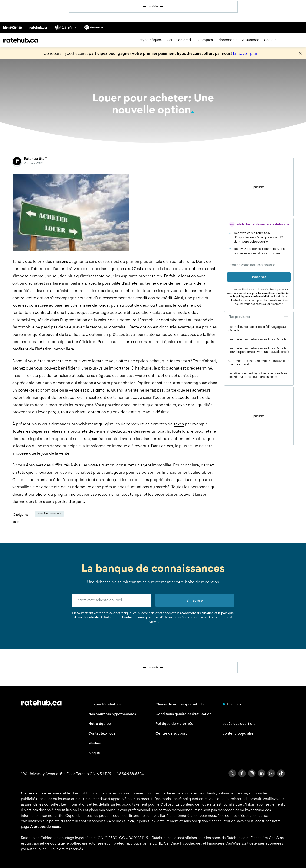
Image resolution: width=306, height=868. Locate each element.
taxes (179, 424)
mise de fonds (96, 305)
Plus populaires (259, 317)
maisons (61, 261)
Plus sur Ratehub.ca (105, 704)
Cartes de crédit (180, 40)
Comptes (205, 40)
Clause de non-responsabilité (180, 704)
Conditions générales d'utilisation (183, 714)
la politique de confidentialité (251, 296)
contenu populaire (238, 733)
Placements (227, 40)
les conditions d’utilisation (274, 293)
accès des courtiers (239, 724)
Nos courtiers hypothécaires (112, 714)
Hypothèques (151, 40)
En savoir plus (245, 53)
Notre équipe (100, 724)
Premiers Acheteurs (49, 514)
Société (270, 40)
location (46, 472)
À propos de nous (45, 827)
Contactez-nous (240, 300)
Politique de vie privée (174, 724)
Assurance (251, 40)
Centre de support (171, 733)
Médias (94, 743)
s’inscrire (259, 277)
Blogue (94, 753)
